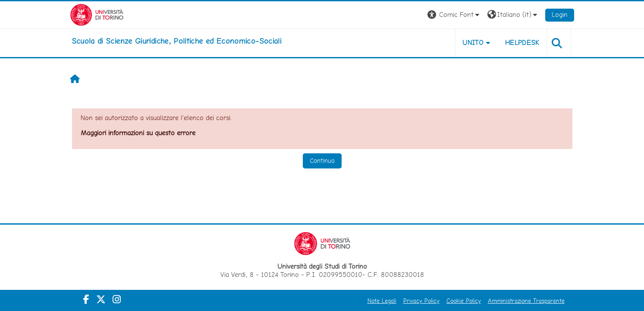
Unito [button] (473, 43)
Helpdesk (522, 43)
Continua (322, 161)
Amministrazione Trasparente (526, 301)
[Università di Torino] (97, 14)
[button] (454, 15)
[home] (177, 41)
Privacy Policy (421, 301)
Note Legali (382, 301)
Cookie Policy (464, 301)
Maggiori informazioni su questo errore (138, 133)
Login (560, 14)
